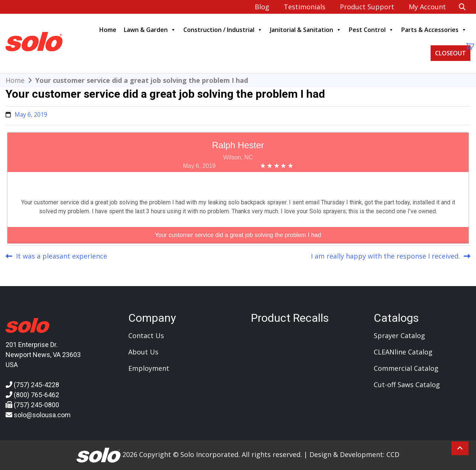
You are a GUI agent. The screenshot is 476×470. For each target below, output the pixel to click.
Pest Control (371, 30)
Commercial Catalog (406, 368)
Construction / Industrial (223, 30)
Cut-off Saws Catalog (407, 385)
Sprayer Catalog (399, 336)
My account (427, 7)
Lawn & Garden (150, 30)
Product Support (367, 7)
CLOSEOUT (451, 53)
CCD (393, 454)
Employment (149, 368)
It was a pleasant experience (62, 256)
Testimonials (305, 7)
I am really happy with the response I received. (385, 256)
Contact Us (146, 336)
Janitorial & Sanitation (306, 30)
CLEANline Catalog (403, 352)
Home (108, 30)
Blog (262, 7)
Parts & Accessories (434, 30)
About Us (143, 352)
